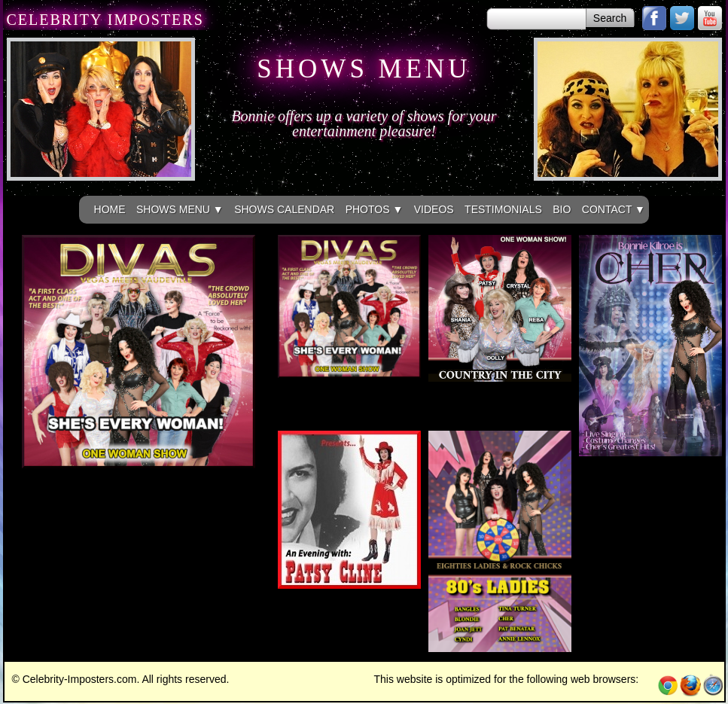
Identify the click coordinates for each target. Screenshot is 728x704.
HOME (110, 209)
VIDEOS (434, 209)
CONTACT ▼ (614, 209)
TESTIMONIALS (503, 209)
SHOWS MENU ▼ (180, 209)
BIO (562, 209)
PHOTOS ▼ (375, 209)
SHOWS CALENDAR (284, 209)
